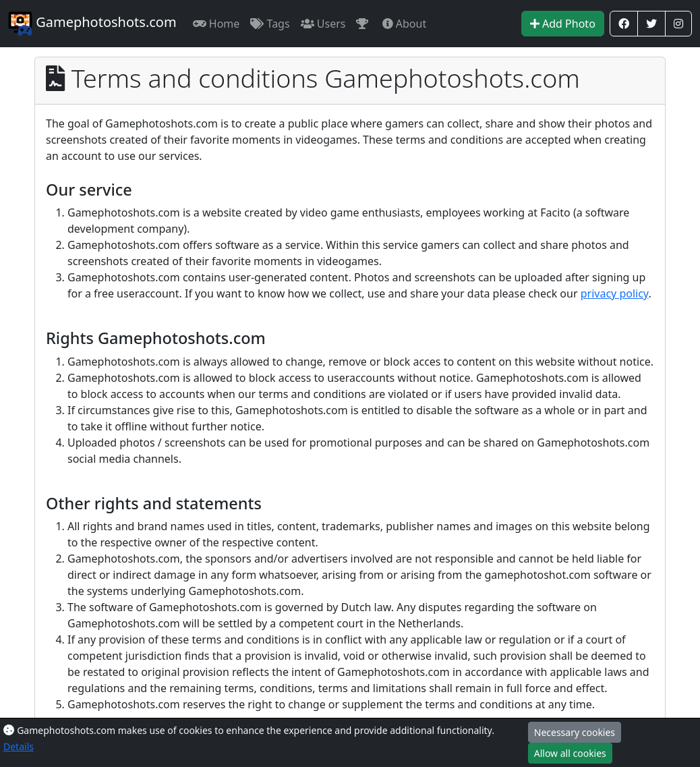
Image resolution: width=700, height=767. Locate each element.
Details (19, 746)
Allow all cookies (570, 753)
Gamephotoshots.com (92, 24)
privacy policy (615, 293)
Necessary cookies (575, 732)
